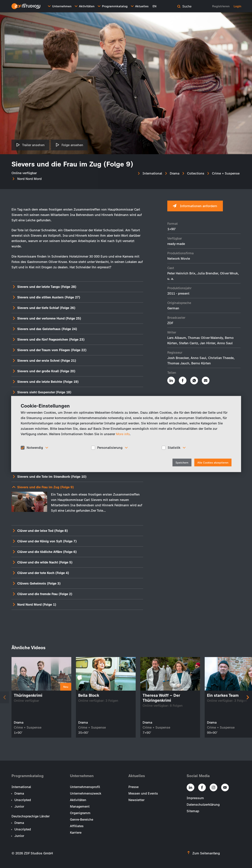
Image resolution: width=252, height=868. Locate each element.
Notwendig (35, 448)
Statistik (174, 448)
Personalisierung (110, 448)
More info (123, 434)
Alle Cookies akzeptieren (213, 462)
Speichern (182, 462)
